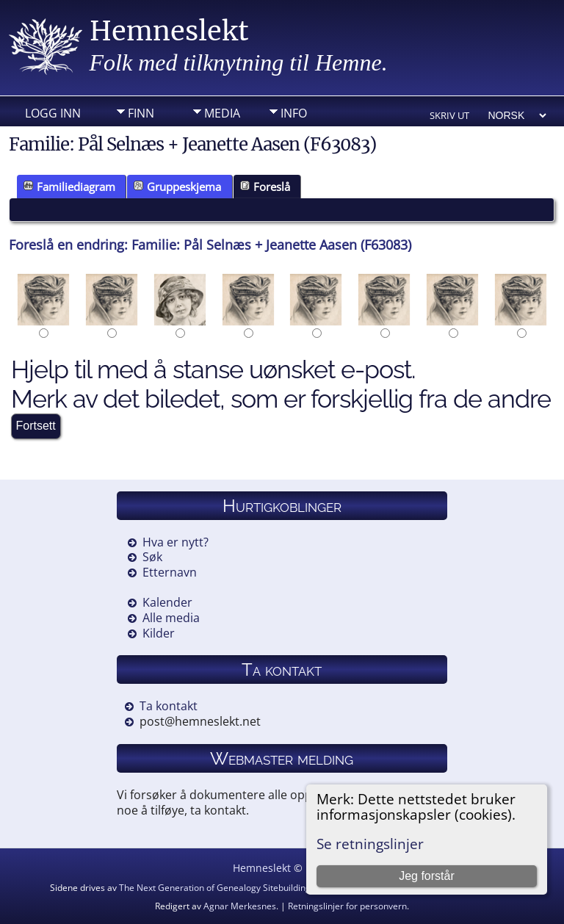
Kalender (167, 602)
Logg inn (53, 113)
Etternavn (170, 572)
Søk (152, 557)
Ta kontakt (169, 706)
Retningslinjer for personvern (347, 906)
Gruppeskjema (177, 187)
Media (222, 113)
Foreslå (265, 187)
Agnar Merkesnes (240, 906)
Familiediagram (69, 187)
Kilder (159, 633)
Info (294, 113)
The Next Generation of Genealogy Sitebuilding (215, 888)
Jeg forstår (427, 876)
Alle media (171, 618)
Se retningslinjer (370, 844)
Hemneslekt (169, 31)
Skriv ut (449, 115)
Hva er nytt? (176, 542)
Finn (141, 113)
